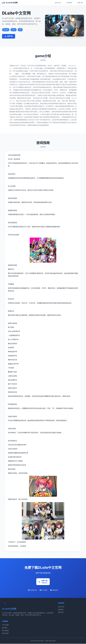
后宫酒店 (5, 628)
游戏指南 (69, 3)
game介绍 (58, 3)
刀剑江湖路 (5, 625)
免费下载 (80, 3)
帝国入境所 (5, 634)
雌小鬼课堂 (5, 631)
